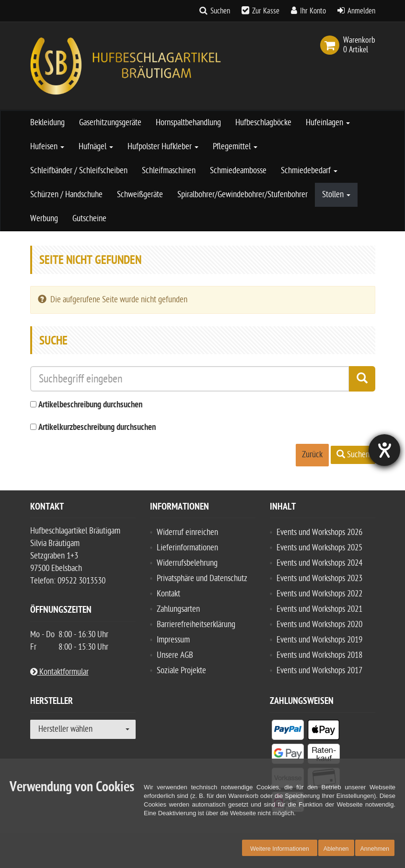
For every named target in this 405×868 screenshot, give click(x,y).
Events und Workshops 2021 (319, 609)
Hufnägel (96, 147)
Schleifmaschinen (169, 171)
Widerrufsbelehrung (187, 563)
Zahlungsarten (178, 609)
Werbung (44, 219)
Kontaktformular (59, 672)
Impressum (173, 640)
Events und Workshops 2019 (319, 640)
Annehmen (375, 849)
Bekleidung (47, 123)
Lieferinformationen (187, 548)
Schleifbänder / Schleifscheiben (79, 171)
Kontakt (168, 594)
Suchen (220, 11)
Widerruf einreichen (187, 532)
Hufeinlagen (328, 123)
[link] (332, 45)
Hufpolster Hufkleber (163, 147)
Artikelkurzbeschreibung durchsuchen (97, 428)
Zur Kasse (266, 11)
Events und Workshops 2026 (319, 532)
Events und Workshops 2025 (319, 548)
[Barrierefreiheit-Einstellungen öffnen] (384, 450)
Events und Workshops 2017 (319, 671)
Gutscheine (89, 219)
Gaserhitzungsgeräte (110, 123)
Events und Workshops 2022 (319, 594)
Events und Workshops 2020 (319, 624)
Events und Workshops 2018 (319, 655)
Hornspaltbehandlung (188, 123)
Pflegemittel (235, 147)
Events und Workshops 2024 (319, 563)
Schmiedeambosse (238, 171)
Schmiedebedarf (309, 171)
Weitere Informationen (280, 849)
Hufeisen (47, 147)
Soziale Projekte (181, 671)
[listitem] (288, 732)
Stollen (336, 195)
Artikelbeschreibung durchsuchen (90, 405)
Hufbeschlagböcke (263, 123)
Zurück (312, 455)
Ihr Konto (313, 11)
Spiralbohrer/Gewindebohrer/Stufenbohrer (243, 195)
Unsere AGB (175, 655)
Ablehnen (336, 849)
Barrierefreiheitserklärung (196, 624)
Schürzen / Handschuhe (66, 195)
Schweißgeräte (140, 195)
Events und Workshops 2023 (319, 578)
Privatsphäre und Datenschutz (202, 578)
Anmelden (361, 11)
